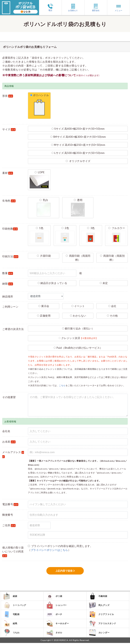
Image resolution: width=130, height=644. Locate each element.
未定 (104, 283)
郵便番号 (8, 515)
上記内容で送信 (64, 571)
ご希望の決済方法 (13, 329)
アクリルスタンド (103, 624)
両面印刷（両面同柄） (78, 258)
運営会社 (96, 8)
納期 (8, 284)
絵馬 (10, 624)
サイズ (9, 129)
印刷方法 (10, 256)
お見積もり (73, 8)
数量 (8, 273)
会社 (112, 306)
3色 (91, 236)
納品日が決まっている (52, 283)
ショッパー (56, 606)
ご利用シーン (10, 307)
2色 (65, 236)
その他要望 (9, 397)
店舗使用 (44, 316)
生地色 (9, 201)
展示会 (44, 306)
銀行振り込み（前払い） (78, 328)
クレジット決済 (78, 338)
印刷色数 (10, 229)
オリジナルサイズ (78, 161)
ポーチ (54, 615)
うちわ (12, 634)
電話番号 (10, 504)
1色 (39, 236)
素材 (8, 173)
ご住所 (9, 525)
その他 (112, 316)
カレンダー (99, 634)
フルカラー (116, 236)
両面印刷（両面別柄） (112, 258)
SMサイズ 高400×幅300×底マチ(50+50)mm (78, 137)
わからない (78, 316)
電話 (50, 7)
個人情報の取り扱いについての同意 (13, 552)
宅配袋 (12, 615)
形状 (8, 96)
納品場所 (8, 296)
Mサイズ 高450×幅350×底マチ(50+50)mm (78, 145)
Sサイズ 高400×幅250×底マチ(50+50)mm (78, 129)
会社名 (6, 431)
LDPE (39, 180)
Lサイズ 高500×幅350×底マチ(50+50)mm (78, 153)
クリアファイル (102, 615)
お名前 (9, 442)
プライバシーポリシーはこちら (49, 550)
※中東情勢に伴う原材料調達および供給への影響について (51, 75)
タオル (54, 634)
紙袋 (10, 596)
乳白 (44, 208)
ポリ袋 (54, 596)
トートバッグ (15, 606)
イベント (78, 306)
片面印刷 (44, 256)
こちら (62, 385)
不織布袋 (98, 596)
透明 (78, 208)
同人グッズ (99, 606)
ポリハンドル (39, 106)
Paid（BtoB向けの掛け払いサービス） (78, 348)
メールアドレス (13, 454)
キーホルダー (58, 624)
